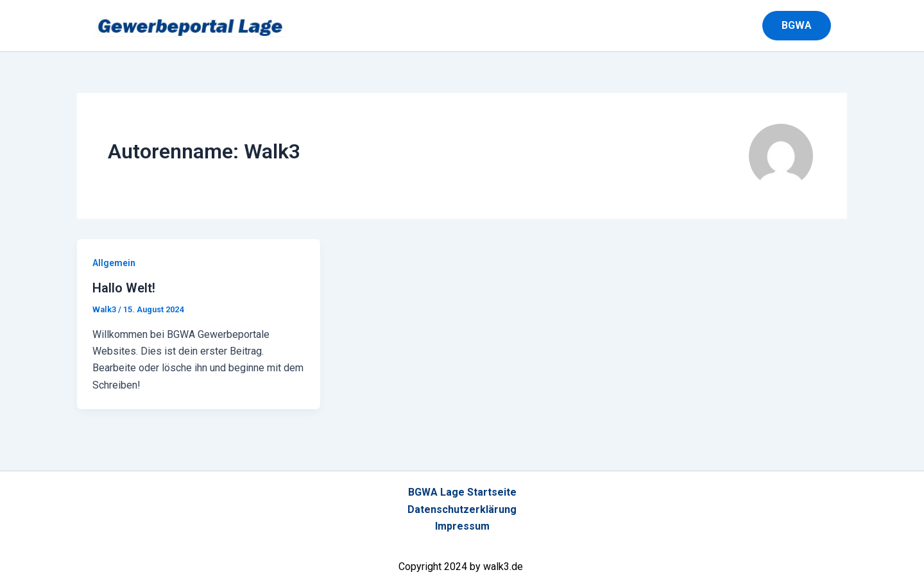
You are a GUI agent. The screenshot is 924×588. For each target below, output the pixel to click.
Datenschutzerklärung (462, 509)
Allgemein (114, 263)
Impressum (462, 526)
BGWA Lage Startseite (462, 492)
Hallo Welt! (124, 288)
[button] (805, 26)
